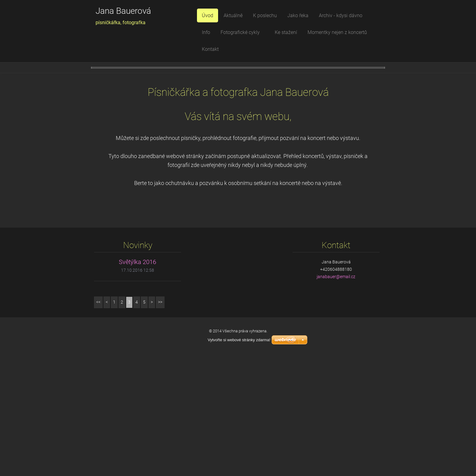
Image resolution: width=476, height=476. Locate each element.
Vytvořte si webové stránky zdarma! (239, 459)
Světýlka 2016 (138, 381)
